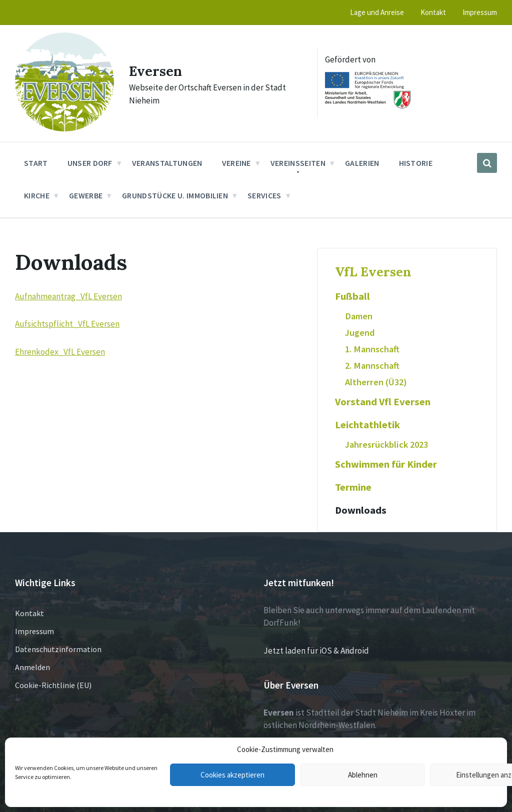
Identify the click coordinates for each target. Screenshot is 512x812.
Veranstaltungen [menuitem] (167, 163)
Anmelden (32, 667)
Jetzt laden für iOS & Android (316, 651)
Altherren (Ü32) (376, 382)
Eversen (158, 70)
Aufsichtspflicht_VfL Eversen (67, 324)
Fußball (352, 296)
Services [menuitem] (264, 195)
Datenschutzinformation (58, 649)
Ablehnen (363, 775)
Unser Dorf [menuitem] (90, 163)
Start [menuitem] (36, 163)
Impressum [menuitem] (480, 12)
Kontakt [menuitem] (433, 12)
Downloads (361, 510)
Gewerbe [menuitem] (86, 195)
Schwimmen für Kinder (386, 464)
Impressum (34, 631)
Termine (353, 487)
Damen (359, 316)
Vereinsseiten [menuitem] (298, 163)
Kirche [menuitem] (37, 195)
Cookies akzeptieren (232, 775)
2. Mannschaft (372, 366)
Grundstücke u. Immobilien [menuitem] (175, 195)
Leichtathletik (367, 425)
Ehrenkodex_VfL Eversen (60, 352)
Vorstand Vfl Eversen (383, 402)
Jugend (360, 333)
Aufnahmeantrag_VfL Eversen (68, 296)
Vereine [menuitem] (236, 163)
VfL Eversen (373, 272)
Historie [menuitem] (416, 163)
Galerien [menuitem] (362, 163)
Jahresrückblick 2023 (386, 444)
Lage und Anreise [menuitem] (377, 12)
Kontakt (29, 613)
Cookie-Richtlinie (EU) (53, 685)
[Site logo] (64, 128)
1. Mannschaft (372, 349)
